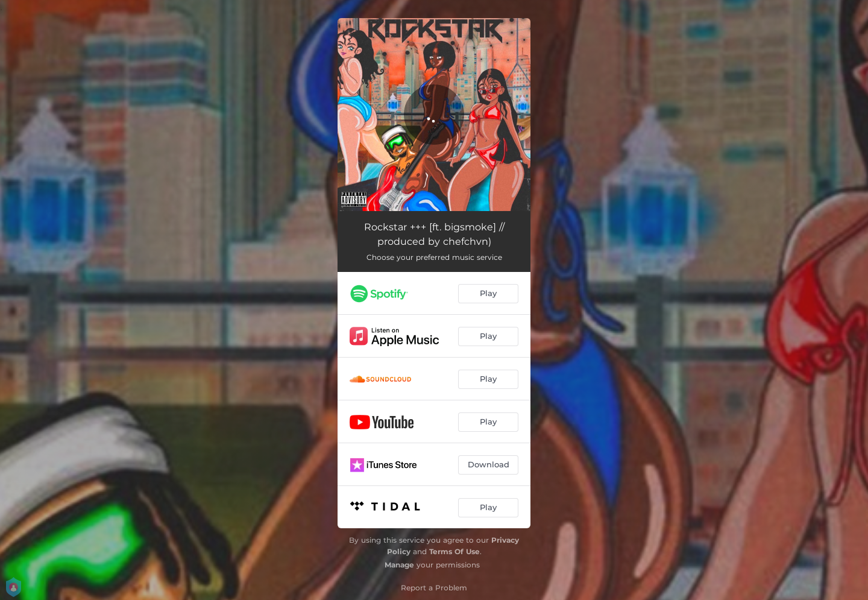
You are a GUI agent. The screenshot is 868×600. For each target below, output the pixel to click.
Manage (399, 565)
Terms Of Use (454, 551)
